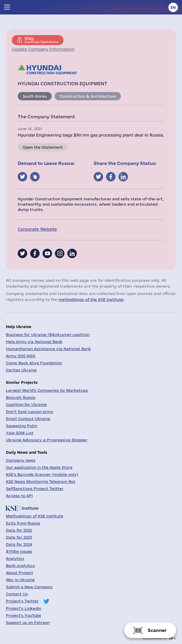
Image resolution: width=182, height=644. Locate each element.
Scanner (157, 630)
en (173, 7)
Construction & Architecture (88, 96)
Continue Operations (42, 40)
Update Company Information (43, 49)
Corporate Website (37, 229)
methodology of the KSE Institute (91, 299)
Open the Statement (43, 147)
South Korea (35, 96)
